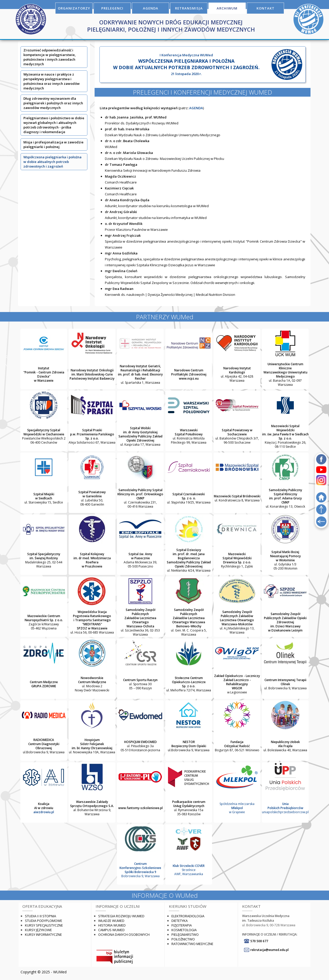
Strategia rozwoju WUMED (121, 916)
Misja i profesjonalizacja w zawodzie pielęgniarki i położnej (53, 144)
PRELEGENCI (112, 8)
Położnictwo (183, 939)
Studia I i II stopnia (40, 916)
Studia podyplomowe (44, 921)
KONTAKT (266, 8)
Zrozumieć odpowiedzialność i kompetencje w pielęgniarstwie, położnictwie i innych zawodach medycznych (50, 57)
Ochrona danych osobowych (124, 935)
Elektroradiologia (188, 916)
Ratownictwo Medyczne (192, 944)
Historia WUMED (112, 925)
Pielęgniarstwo (185, 935)
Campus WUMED (111, 930)
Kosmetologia (184, 930)
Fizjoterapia (182, 925)
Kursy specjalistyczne (44, 925)
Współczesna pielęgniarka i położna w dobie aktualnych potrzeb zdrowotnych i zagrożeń (52, 162)
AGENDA (151, 8)
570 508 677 (259, 941)
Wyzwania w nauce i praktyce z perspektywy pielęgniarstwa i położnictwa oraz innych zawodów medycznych (52, 81)
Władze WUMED (111, 921)
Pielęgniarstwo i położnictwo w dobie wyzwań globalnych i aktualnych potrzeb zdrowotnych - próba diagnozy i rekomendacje (54, 125)
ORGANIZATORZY (74, 8)
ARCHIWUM (227, 8)
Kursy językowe (38, 930)
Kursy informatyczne (43, 935)
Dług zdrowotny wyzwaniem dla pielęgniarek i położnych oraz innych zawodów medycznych (53, 103)
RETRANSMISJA (189, 8)
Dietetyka (180, 921)
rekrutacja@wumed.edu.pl (269, 950)
